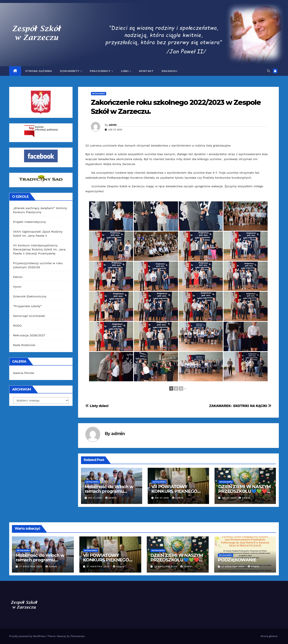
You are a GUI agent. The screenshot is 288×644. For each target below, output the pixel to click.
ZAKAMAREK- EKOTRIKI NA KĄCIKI (240, 406)
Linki (125, 71)
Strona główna (39, 71)
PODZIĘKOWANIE (237, 560)
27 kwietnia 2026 (31, 567)
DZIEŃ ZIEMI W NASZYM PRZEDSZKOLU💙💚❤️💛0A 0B (244, 491)
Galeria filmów (24, 373)
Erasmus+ (170, 71)
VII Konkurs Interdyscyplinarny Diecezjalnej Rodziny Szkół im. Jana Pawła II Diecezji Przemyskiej (39, 249)
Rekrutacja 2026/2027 (29, 335)
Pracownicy (101, 71)
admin (113, 125)
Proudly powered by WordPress (28, 636)
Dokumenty (70, 71)
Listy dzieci (97, 406)
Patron (18, 277)
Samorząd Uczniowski (29, 316)
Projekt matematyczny (29, 222)
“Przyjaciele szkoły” (27, 306)
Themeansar (77, 636)
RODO (17, 326)
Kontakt (146, 71)
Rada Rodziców (24, 345)
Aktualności (99, 94)
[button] (269, 71)
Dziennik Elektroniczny (30, 296)
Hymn (17, 287)
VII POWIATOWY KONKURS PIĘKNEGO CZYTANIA (174, 491)
